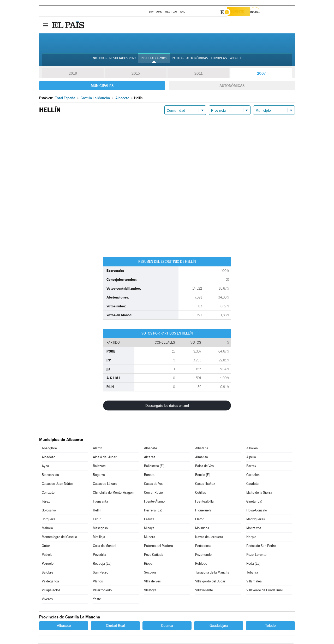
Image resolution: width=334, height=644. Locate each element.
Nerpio (251, 538)
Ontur (46, 547)
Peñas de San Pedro (261, 547)
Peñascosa (203, 547)
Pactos (178, 60)
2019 (73, 74)
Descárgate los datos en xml (167, 406)
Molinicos (202, 529)
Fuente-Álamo (154, 502)
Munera (150, 538)
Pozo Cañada (154, 555)
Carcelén (253, 476)
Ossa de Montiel (105, 547)
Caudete (252, 484)
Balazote (99, 467)
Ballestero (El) (154, 467)
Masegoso (100, 529)
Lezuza (149, 520)
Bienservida (50, 476)
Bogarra (99, 476)
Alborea (252, 449)
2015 (136, 74)
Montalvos (254, 529)
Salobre (47, 573)
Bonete (149, 476)
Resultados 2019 (154, 60)
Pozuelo (48, 564)
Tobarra (252, 573)
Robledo (201, 564)
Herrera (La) (153, 511)
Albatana (202, 449)
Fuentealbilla (204, 502)
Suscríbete (242, 12)
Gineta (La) (254, 502)
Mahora (47, 529)
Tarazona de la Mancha (212, 573)
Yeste (97, 600)
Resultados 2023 (123, 60)
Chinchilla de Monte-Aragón (113, 493)
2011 (198, 74)
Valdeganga (50, 582)
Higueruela (203, 511)
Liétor (199, 520)
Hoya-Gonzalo (257, 511)
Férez (46, 502)
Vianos (98, 582)
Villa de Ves (152, 582)
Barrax (251, 467)
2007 (261, 74)
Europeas (219, 60)
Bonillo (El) (203, 476)
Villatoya (150, 591)
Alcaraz (150, 458)
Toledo (270, 626)
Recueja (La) (102, 564)
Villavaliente (204, 591)
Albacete (151, 449)
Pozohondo (203, 555)
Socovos (150, 573)
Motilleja (99, 538)
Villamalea (254, 582)
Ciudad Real (115, 626)
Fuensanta (100, 502)
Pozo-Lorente (256, 555)
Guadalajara (219, 626)
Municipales (102, 86)
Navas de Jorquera (209, 538)
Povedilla (100, 555)
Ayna (45, 467)
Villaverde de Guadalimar (265, 591)
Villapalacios (51, 591)
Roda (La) (253, 564)
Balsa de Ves (204, 467)
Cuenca (167, 626)
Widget (235, 60)
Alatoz (97, 449)
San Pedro (101, 573)
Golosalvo (49, 511)
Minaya (149, 529)
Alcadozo (49, 458)
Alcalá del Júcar (105, 458)
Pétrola (47, 555)
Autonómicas (232, 86)
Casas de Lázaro (105, 484)
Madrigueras (256, 520)
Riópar (149, 564)
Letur (97, 520)
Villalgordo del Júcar (210, 582)
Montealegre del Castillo (59, 538)
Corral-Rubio (153, 493)
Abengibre (49, 449)
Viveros (47, 600)
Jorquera (49, 520)
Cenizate (48, 493)
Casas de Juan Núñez (58, 484)
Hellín (97, 511)
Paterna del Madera (159, 547)
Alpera (251, 458)
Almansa (202, 458)
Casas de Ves (154, 484)
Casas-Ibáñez (205, 484)
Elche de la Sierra (259, 493)
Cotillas (201, 493)
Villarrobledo (102, 591)
